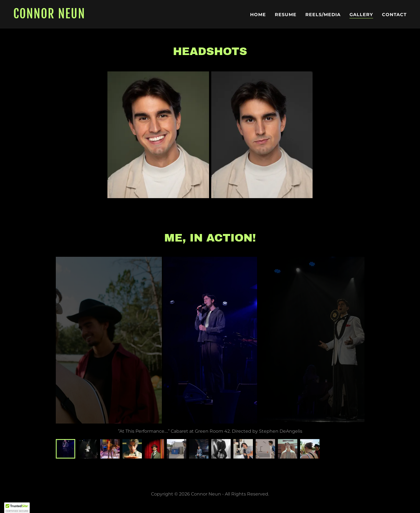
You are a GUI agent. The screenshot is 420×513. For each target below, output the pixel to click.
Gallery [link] (361, 15)
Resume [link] (286, 15)
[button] (17, 508)
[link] (110, 17)
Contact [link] (394, 15)
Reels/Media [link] (323, 15)
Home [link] (258, 15)
